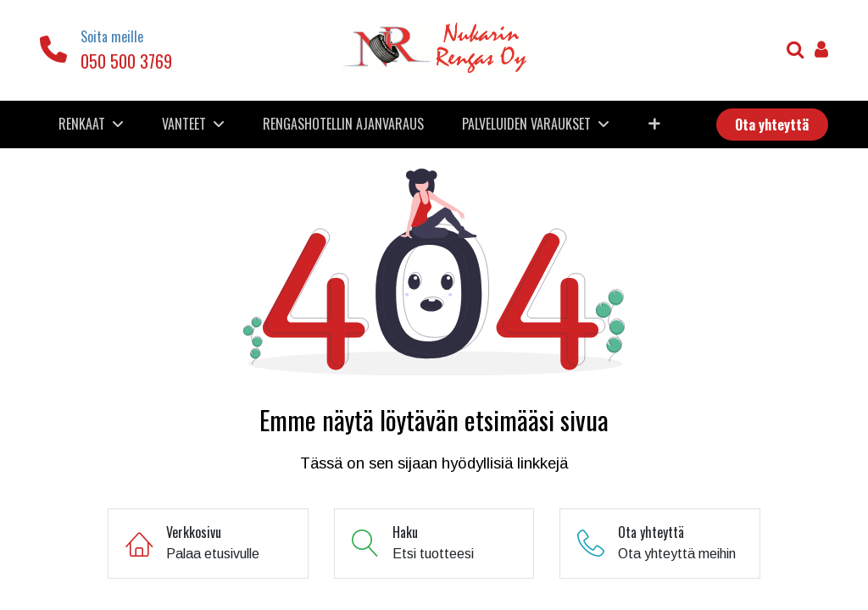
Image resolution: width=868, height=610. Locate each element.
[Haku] (796, 51)
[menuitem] (344, 124)
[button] (654, 124)
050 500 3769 (126, 61)
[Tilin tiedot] (821, 51)
